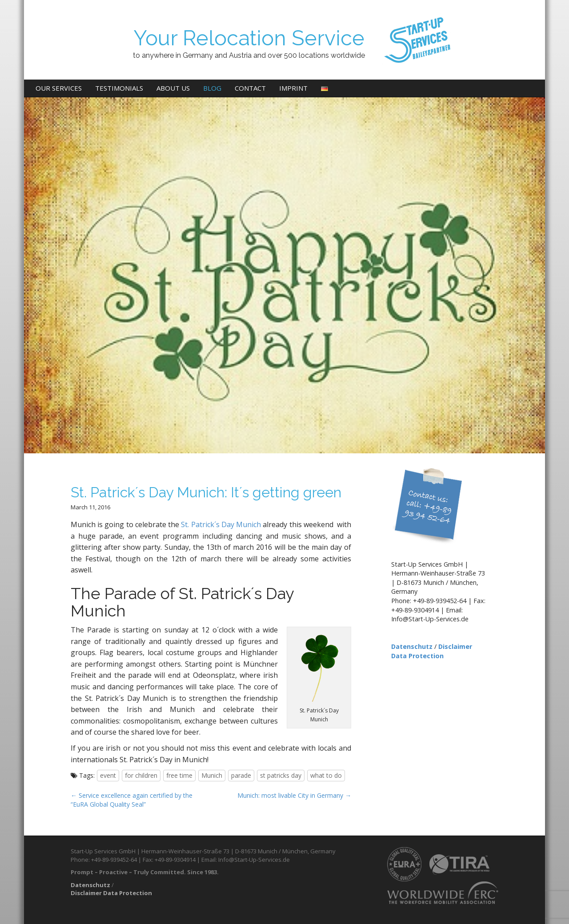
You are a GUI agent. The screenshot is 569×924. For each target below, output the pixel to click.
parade (241, 775)
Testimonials (119, 88)
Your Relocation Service (249, 38)
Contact (250, 88)
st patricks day (281, 775)
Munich (212, 775)
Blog (212, 88)
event (108, 775)
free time (179, 775)
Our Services (59, 88)
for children (141, 775)
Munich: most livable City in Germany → (294, 795)
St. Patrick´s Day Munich (222, 524)
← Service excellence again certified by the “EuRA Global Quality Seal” (132, 800)
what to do (326, 775)
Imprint (293, 88)
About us (173, 88)
